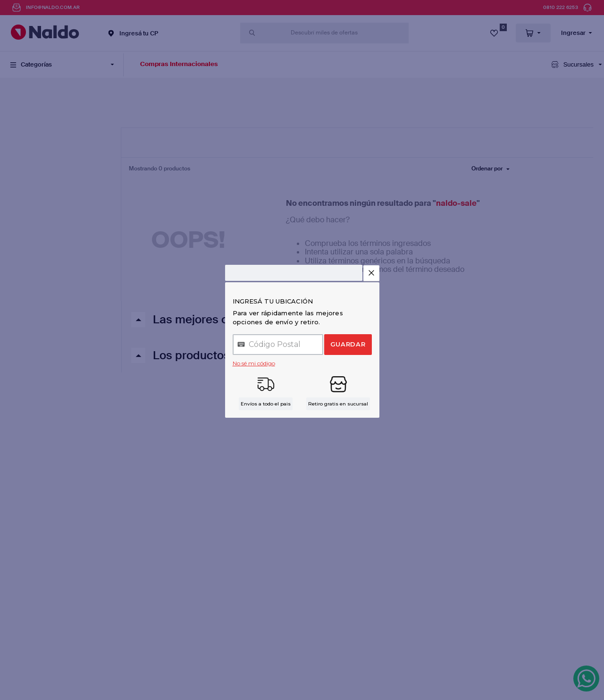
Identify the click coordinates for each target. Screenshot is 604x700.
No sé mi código (254, 363)
